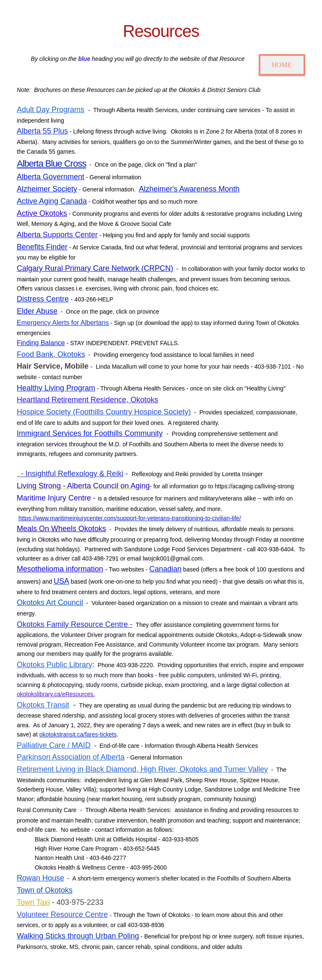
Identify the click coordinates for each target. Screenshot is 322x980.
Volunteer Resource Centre (62, 914)
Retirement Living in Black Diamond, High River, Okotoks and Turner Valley (142, 769)
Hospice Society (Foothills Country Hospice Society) (104, 412)
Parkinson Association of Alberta (71, 757)
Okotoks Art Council (50, 603)
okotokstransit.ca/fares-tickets (78, 734)
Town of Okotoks (45, 890)
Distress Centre (43, 299)
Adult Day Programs (51, 110)
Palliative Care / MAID (54, 745)
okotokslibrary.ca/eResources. (56, 694)
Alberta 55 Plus (42, 131)
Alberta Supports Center (57, 235)
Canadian (165, 569)
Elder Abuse (37, 311)
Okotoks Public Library (55, 665)
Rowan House (40, 878)
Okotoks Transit (43, 705)
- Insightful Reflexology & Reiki (70, 474)
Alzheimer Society (47, 189)
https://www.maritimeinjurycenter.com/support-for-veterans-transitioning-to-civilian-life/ (130, 518)
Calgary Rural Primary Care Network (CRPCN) (95, 268)
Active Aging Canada (52, 201)
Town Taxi (33, 902)
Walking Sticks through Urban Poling (78, 936)
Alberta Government (51, 177)
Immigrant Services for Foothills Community (90, 433)
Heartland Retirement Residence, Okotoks (87, 400)
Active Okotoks (42, 213)
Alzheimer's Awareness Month (189, 189)
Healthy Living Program (56, 388)
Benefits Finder (42, 247)
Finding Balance (41, 343)
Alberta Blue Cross (51, 164)
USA (61, 581)
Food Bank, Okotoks (51, 354)
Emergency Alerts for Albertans (63, 323)
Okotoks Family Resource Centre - (75, 624)
